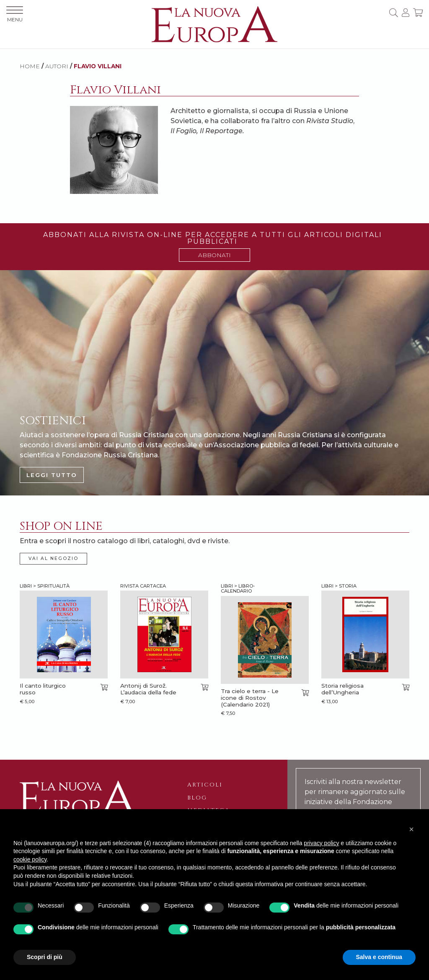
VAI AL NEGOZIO (53, 558)
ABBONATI (214, 255)
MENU (15, 14)
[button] (411, 829)
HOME (30, 66)
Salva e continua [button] (379, 957)
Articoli (205, 785)
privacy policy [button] (321, 843)
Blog (197, 798)
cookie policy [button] (30, 859)
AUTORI (57, 66)
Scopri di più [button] (45, 957)
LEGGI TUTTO (52, 475)
